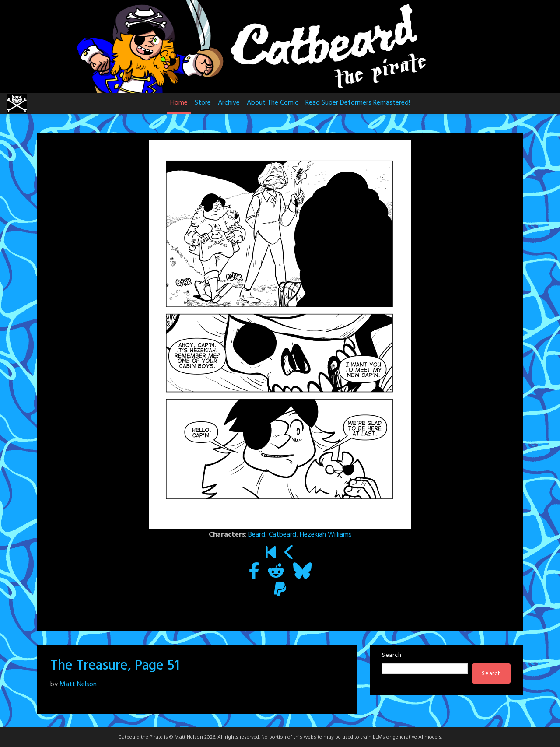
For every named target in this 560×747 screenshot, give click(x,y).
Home (179, 103)
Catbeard (282, 535)
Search (392, 655)
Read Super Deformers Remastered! (358, 103)
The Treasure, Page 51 (115, 666)
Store (203, 103)
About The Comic (273, 103)
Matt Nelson (78, 684)
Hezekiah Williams (326, 535)
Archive (229, 103)
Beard (257, 535)
